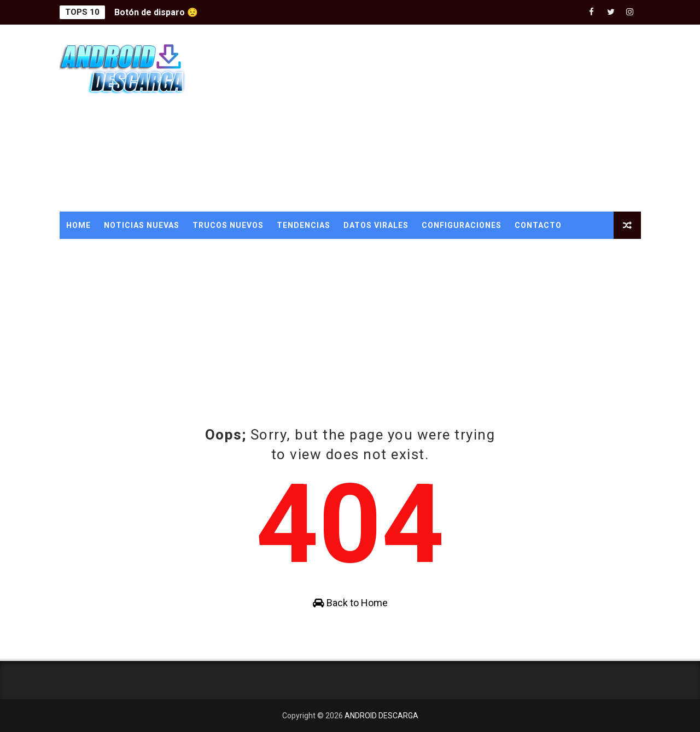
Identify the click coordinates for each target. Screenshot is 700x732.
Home (78, 225)
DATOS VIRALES (376, 225)
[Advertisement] (441, 119)
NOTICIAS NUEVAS (142, 225)
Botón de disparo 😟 (156, 12)
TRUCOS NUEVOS (228, 225)
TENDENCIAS (304, 225)
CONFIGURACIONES (462, 225)
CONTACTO (538, 225)
